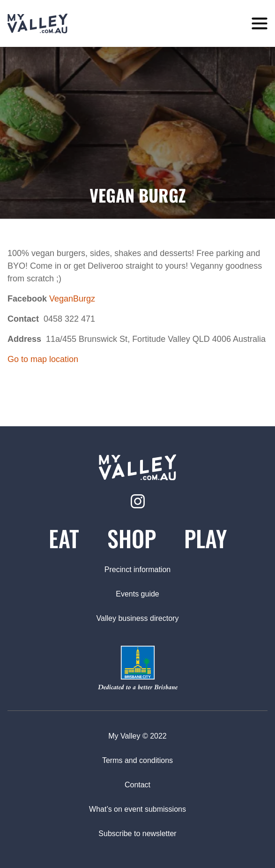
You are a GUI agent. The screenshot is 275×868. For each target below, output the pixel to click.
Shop (132, 538)
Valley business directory (138, 618)
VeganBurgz (72, 299)
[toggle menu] (260, 24)
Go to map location (43, 359)
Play (205, 538)
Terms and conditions (137, 760)
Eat (64, 538)
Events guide (137, 594)
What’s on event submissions (137, 809)
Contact (137, 785)
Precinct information (137, 570)
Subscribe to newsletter (137, 834)
